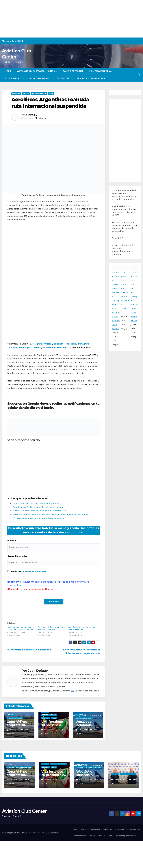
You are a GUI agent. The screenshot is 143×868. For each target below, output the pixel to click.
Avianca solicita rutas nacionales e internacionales (39, 511)
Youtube (13, 347)
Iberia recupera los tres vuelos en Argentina (36, 503)
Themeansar (53, 833)
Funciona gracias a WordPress (15, 833)
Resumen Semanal (56, 347)
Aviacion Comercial (39, 94)
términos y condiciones (34, 571)
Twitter (47, 344)
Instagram (84, 344)
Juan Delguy (31, 115)
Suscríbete (63, 78)
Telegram (37, 344)
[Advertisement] (71, 19)
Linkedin (59, 344)
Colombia (45, 718)
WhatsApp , (25, 347)
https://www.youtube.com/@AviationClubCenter (46, 691)
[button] (139, 75)
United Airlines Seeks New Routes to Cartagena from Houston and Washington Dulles (116, 220)
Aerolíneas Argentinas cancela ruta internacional (38, 507)
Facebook (70, 344)
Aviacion (26, 94)
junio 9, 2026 (16, 780)
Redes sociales (14, 78)
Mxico (54, 718)
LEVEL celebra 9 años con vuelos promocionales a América (125, 212)
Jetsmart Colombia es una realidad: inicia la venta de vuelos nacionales (50, 514)
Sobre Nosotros (40, 78)
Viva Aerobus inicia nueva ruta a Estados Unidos (38, 518)
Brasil (51, 94)
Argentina (16, 94)
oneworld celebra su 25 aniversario (29, 650)
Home (8, 71)
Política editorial (101, 71)
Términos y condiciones (90, 78)
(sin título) (118, 158)
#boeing (43, 118)
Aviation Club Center (24, 811)
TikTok (37, 347)
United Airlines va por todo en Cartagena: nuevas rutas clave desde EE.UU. (134, 216)
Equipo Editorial (73, 71)
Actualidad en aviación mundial (37, 71)
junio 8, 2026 (120, 780)
